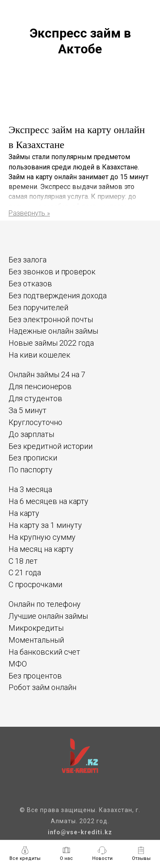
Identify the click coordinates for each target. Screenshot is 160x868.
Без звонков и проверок (52, 272)
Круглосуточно (35, 422)
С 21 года (25, 572)
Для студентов (35, 398)
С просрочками (35, 584)
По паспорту (31, 470)
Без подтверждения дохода (58, 296)
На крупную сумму (42, 537)
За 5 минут (28, 410)
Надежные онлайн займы (53, 331)
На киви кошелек (39, 355)
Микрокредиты (36, 628)
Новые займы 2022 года (51, 343)
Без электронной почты (51, 319)
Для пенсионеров (40, 386)
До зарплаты (31, 434)
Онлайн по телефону (45, 604)
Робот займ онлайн (42, 687)
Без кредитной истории (51, 446)
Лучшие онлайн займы (48, 616)
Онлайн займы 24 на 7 (47, 374)
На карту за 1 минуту (45, 525)
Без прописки (33, 458)
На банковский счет (44, 652)
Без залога (28, 260)
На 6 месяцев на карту (48, 501)
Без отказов (30, 284)
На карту (24, 513)
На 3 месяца (30, 489)
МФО (18, 664)
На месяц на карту (41, 549)
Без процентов (35, 676)
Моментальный (36, 640)
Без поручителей (38, 307)
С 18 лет (23, 561)
